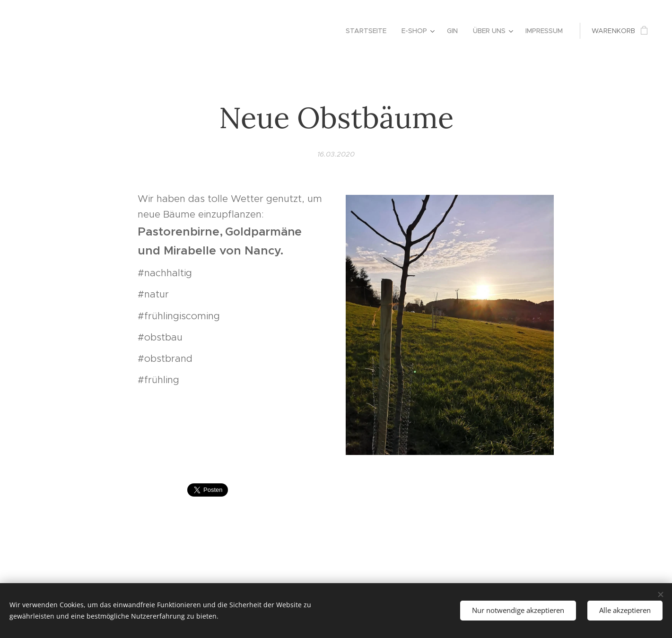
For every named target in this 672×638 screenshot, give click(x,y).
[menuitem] (369, 31)
